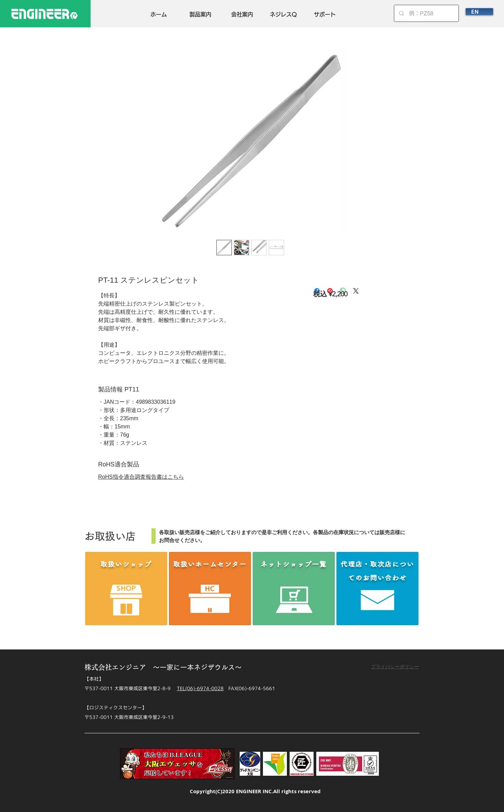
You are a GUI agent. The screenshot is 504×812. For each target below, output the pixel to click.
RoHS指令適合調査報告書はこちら (141, 477)
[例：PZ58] (427, 13)
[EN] (479, 12)
